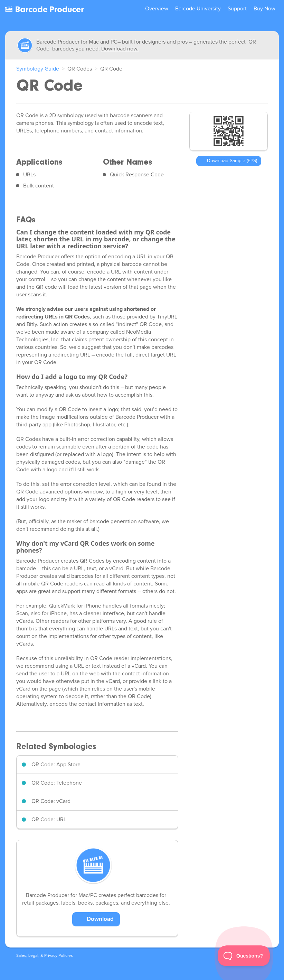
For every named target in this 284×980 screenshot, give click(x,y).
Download (100, 919)
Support (237, 9)
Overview (157, 9)
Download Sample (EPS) (232, 161)
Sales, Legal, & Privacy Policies (45, 956)
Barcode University (198, 9)
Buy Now (264, 9)
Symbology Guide (38, 69)
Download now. (120, 49)
